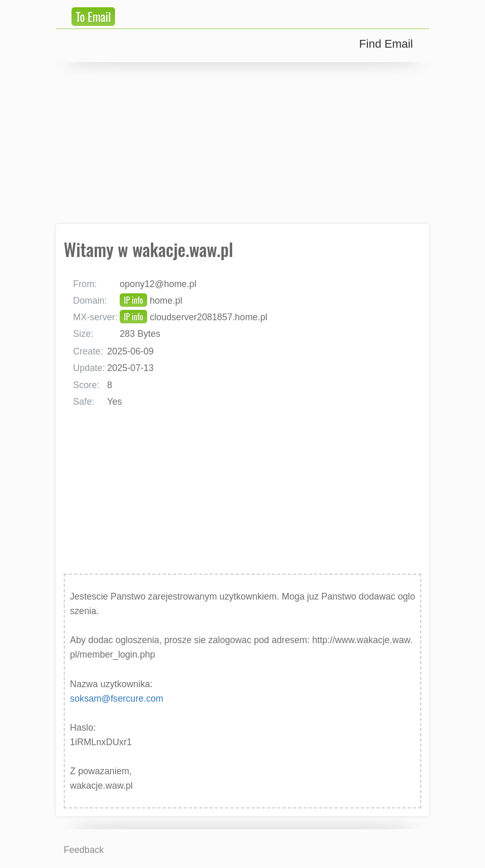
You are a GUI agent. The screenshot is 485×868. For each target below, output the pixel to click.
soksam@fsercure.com (117, 699)
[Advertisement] (243, 143)
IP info (133, 300)
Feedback (84, 850)
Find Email (386, 44)
